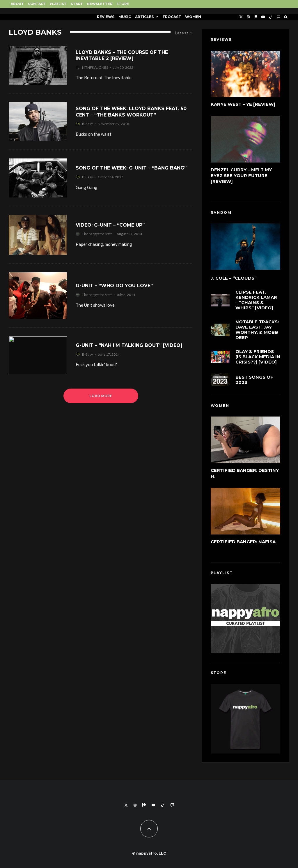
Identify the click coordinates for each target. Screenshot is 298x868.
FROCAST (172, 17)
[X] (241, 17)
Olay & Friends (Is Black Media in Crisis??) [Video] (258, 357)
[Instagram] (248, 17)
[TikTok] (271, 17)
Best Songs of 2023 (254, 381)
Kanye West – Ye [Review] (243, 104)
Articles (144, 17)
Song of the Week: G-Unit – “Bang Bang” (131, 168)
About (17, 4)
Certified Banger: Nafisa (243, 542)
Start (77, 4)
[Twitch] (278, 17)
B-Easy (87, 124)
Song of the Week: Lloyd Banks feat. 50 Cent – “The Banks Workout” (131, 112)
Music (125, 17)
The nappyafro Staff (97, 234)
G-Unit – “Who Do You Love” (114, 286)
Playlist (58, 4)
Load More (101, 396)
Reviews (106, 17)
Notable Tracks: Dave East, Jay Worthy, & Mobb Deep (257, 330)
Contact (37, 4)
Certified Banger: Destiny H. (245, 473)
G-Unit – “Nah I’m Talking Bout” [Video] (129, 345)
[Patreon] (256, 17)
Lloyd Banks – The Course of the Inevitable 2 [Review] (122, 55)
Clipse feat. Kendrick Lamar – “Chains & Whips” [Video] (256, 300)
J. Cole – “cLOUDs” (234, 278)
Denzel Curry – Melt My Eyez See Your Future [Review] (241, 175)
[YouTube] (263, 17)
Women (193, 17)
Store (123, 4)
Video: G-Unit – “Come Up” (110, 225)
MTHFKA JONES (95, 67)
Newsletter (100, 4)
